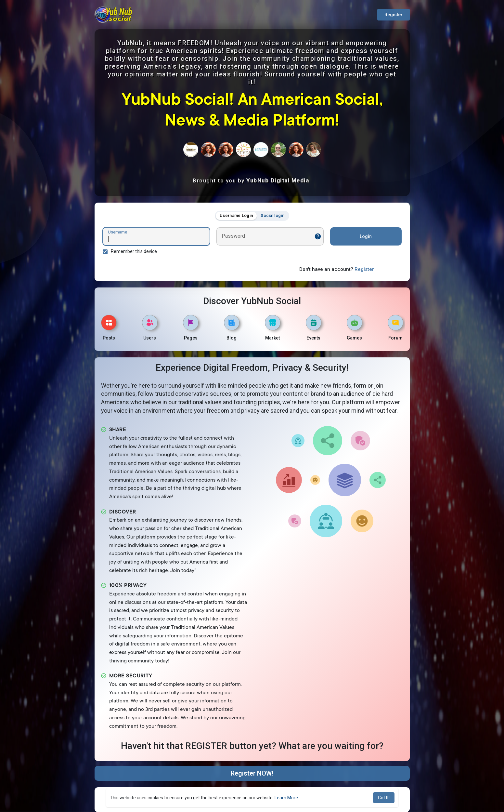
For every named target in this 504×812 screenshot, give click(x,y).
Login (366, 236)
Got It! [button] (384, 798)
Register (394, 15)
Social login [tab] (272, 215)
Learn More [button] (286, 798)
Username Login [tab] (236, 215)
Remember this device (134, 251)
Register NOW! (252, 773)
